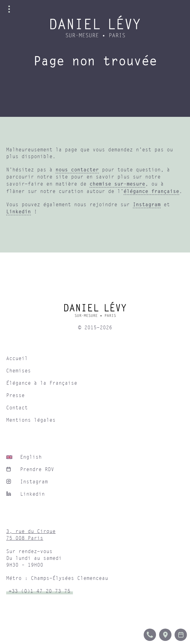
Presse (15, 396)
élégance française (151, 191)
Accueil (17, 359)
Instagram (147, 204)
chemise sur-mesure (117, 184)
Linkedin (19, 211)
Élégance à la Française (42, 383)
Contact (17, 408)
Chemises (19, 371)
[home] (95, 312)
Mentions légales (31, 420)
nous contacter (77, 170)
